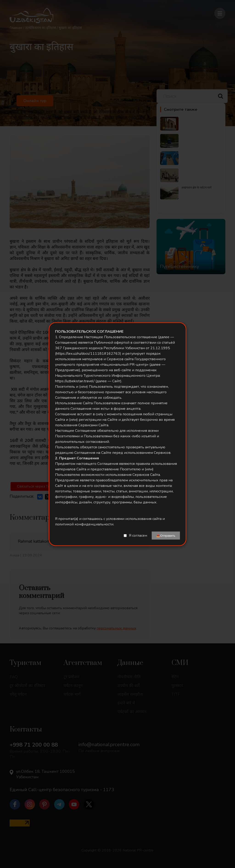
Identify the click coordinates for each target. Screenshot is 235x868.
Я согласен (138, 536)
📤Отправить (166, 535)
